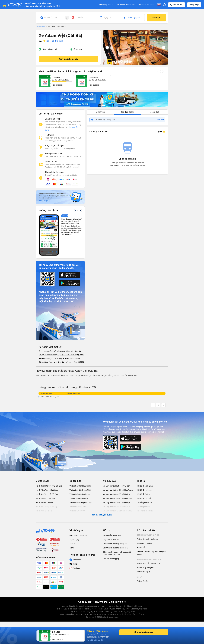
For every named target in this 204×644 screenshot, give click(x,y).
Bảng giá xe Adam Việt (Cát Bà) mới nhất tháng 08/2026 (61, 362)
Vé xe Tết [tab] (154, 112)
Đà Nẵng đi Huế (143, 507)
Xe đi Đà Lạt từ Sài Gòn (46, 498)
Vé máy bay (109, 481)
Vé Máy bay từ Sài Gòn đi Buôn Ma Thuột (117, 512)
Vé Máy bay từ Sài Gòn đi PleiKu (116, 507)
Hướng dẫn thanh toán (112, 535)
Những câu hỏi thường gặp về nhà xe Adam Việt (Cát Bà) (62, 355)
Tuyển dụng (74, 540)
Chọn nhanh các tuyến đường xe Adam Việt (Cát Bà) (60, 351)
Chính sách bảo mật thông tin (115, 544)
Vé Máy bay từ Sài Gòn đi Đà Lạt (116, 503)
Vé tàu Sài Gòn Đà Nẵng (79, 494)
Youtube (76, 568)
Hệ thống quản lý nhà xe (148, 535)
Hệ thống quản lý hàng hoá (149, 559)
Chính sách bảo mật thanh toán (116, 548)
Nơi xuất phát (51, 18)
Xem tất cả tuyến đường (102, 515)
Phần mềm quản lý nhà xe (147, 539)
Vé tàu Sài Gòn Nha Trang (80, 486)
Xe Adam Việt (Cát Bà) (50, 347)
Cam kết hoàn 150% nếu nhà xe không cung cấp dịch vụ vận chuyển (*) (41, 5)
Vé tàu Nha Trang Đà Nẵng (80, 503)
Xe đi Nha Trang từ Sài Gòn (47, 494)
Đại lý (139, 577)
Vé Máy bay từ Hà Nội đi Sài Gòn (117, 486)
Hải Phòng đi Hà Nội (145, 511)
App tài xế (141, 547)
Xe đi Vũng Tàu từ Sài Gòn (47, 490)
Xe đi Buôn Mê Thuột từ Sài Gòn (49, 486)
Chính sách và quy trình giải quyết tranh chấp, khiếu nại (117, 553)
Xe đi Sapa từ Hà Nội (44, 503)
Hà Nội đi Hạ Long (144, 490)
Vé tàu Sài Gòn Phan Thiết (80, 490)
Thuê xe (141, 481)
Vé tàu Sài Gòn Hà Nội (79, 498)
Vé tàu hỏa (75, 481)
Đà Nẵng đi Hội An (144, 503)
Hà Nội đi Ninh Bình (145, 486)
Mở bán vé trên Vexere (126, 5)
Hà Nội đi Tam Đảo (144, 498)
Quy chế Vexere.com (111, 540)
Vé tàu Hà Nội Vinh (77, 511)
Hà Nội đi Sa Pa (143, 494)
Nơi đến (79, 18)
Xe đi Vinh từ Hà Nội (44, 511)
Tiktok (76, 564)
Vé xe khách (43, 481)
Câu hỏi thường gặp (111, 559)
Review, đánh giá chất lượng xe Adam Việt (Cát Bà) (59, 358)
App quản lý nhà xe (144, 543)
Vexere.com (41, 27)
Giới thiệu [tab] (100, 112)
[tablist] (127, 112)
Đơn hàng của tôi (106, 5)
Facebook (77, 560)
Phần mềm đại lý (143, 572)
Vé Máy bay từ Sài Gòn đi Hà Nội (117, 494)
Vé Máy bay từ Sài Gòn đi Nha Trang (118, 490)
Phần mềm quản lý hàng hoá (148, 563)
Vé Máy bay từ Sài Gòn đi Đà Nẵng (117, 498)
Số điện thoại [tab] (127, 112)
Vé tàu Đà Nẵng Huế (78, 507)
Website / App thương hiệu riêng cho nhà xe (151, 553)
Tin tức (72, 544)
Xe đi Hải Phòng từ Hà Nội (47, 507)
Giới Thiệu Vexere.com (79, 535)
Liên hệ (72, 548)
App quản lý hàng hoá (145, 568)
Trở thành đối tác (146, 5)
